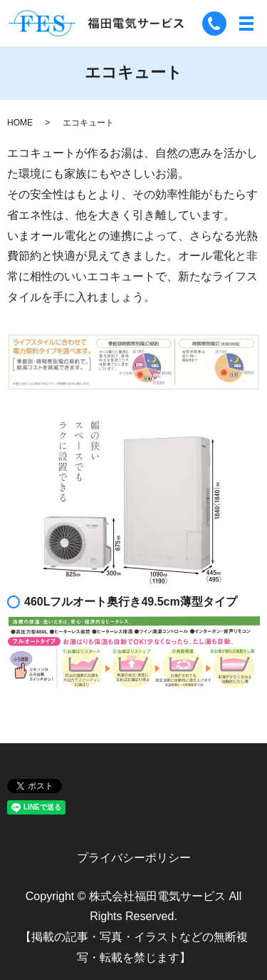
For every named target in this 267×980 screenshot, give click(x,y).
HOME (20, 123)
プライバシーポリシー (134, 858)
